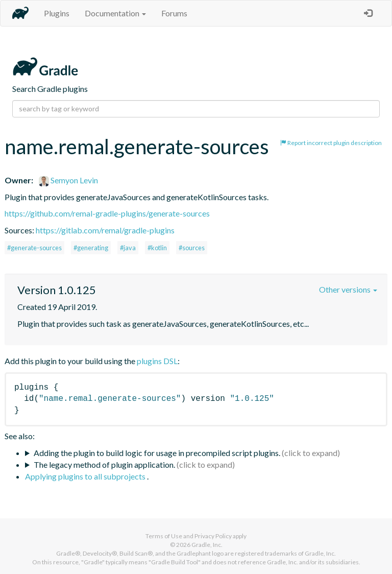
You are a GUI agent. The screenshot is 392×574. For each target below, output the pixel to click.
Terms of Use (164, 536)
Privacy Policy (213, 536)
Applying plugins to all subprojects (86, 476)
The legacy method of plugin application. (104, 464)
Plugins (57, 13)
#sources (192, 248)
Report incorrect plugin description (331, 143)
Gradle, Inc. (207, 545)
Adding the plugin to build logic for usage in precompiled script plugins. (157, 453)
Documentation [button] (115, 13)
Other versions (348, 289)
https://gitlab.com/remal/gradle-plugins (105, 230)
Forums (174, 13)
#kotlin (157, 248)
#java (128, 248)
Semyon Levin (68, 180)
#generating (91, 248)
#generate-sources (34, 248)
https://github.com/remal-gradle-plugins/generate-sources (107, 213)
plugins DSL (157, 361)
